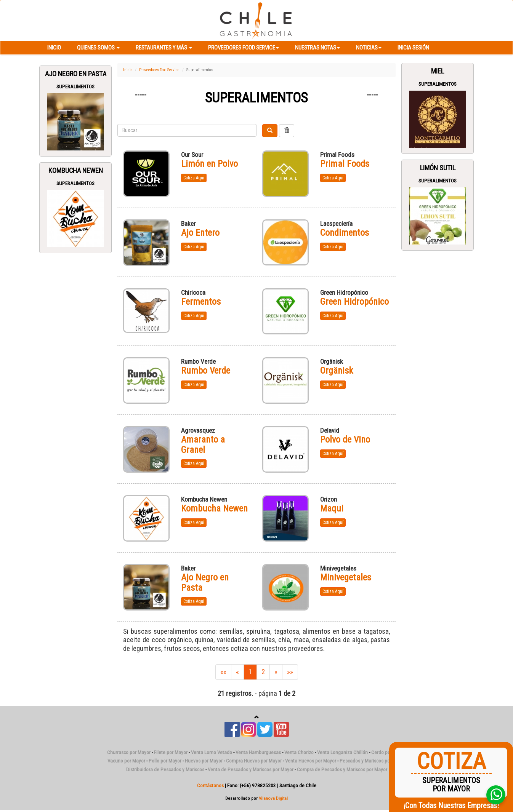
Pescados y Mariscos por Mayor (373, 761)
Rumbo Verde (206, 371)
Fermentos (201, 302)
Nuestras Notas (317, 48)
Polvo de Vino (345, 440)
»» (290, 672)
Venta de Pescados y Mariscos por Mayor (251, 770)
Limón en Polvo (209, 164)
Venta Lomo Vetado (212, 752)
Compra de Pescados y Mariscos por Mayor (342, 770)
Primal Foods (345, 164)
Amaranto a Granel (203, 444)
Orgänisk (337, 371)
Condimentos (345, 233)
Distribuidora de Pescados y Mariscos (165, 770)
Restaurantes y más (164, 48)
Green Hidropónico (354, 302)
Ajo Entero (200, 233)
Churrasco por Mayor (129, 752)
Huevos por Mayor (204, 761)
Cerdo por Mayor (389, 752)
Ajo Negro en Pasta (76, 74)
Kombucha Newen (76, 171)
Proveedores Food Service (244, 48)
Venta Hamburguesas (258, 752)
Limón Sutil (438, 168)
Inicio (54, 48)
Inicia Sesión (413, 48)
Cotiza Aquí (194, 178)
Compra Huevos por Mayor (254, 761)
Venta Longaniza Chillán (342, 752)
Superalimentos (75, 87)
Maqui (332, 508)
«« (223, 672)
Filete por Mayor (171, 752)
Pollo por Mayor (165, 761)
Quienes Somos (98, 48)
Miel (438, 71)
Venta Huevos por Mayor (311, 761)
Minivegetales (346, 577)
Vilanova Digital (273, 798)
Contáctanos (210, 786)
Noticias (369, 48)
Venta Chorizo (299, 752)
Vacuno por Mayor (126, 761)
